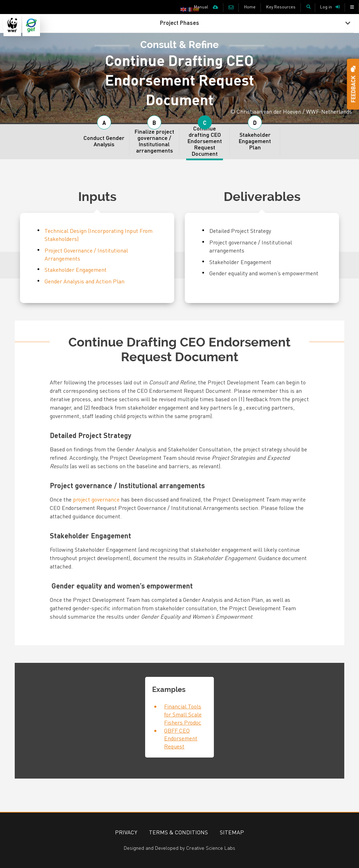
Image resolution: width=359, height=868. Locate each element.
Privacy (126, 832)
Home (250, 7)
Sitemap (232, 832)
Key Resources (281, 7)
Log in (326, 7)
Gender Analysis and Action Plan (84, 281)
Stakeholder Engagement (76, 270)
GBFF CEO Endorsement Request (181, 738)
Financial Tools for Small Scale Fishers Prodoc (183, 714)
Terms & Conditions (178, 832)
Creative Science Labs (211, 848)
